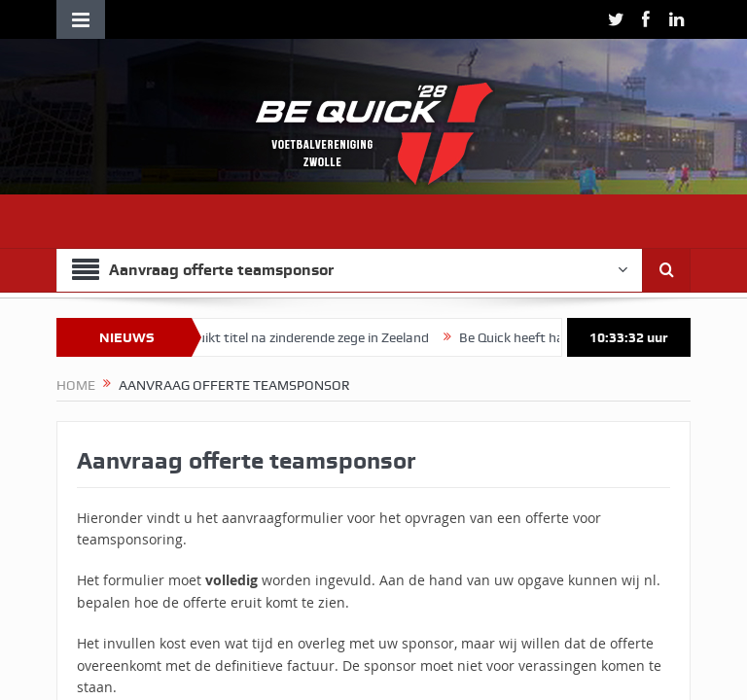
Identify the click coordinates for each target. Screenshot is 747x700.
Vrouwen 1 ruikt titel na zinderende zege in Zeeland (289, 337)
